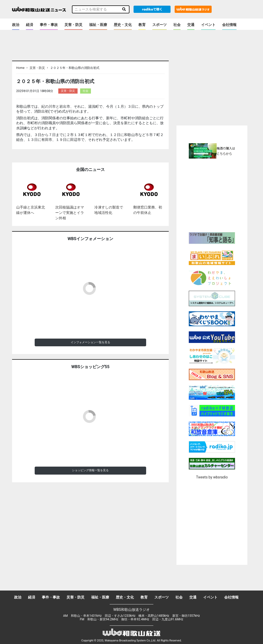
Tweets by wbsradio (212, 477)
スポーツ (159, 25)
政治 (16, 25)
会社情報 (229, 25)
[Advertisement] (220, 195)
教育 (142, 25)
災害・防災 (73, 25)
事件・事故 (49, 25)
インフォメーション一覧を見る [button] (90, 342)
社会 (177, 25)
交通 (191, 25)
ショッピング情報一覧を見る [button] (90, 470)
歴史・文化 (123, 25)
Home (20, 68)
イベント (208, 25)
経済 (30, 25)
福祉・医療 (98, 25)
